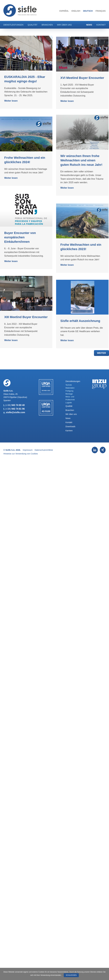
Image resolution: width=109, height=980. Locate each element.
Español (64, 11)
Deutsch (88, 11)
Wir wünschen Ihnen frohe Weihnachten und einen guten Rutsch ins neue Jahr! (71, 186)
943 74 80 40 (18, 405)
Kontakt (101, 25)
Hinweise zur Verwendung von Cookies (21, 454)
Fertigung (69, 391)
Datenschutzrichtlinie (44, 450)
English (76, 11)
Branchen (47, 25)
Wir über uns (64, 25)
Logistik (69, 403)
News (89, 25)
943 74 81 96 (18, 409)
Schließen (71, 975)
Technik (69, 385)
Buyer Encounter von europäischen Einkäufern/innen (20, 289)
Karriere (69, 431)
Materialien (70, 388)
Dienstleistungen (13, 25)
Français (101, 11)
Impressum (28, 450)
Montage (69, 394)
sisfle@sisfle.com (16, 412)
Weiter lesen (11, 101)
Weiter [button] (101, 353)
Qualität (33, 25)
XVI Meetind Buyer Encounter (72, 98)
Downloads (70, 426)
